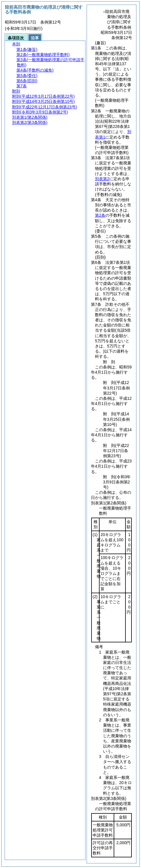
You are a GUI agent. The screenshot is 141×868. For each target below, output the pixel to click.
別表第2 (102, 179)
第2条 (100, 215)
